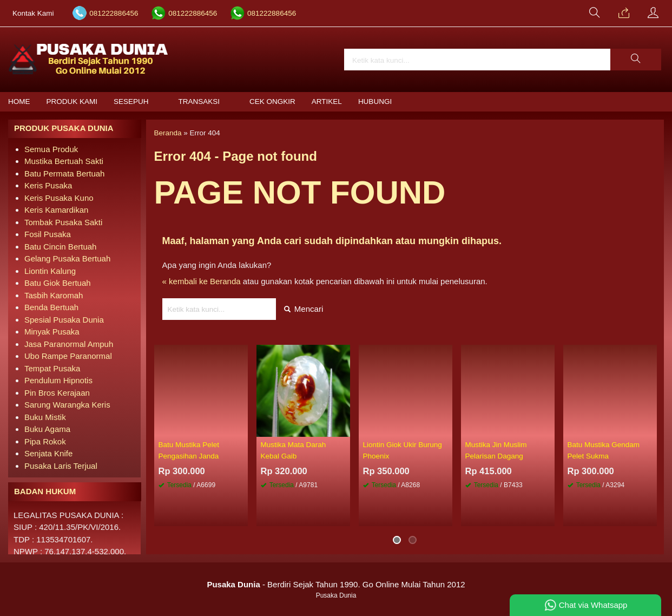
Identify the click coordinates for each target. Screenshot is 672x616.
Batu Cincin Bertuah (60, 247)
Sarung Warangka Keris (67, 405)
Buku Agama (47, 429)
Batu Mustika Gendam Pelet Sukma (604, 450)
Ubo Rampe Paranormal (68, 356)
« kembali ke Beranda (202, 281)
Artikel (327, 101)
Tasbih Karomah (54, 295)
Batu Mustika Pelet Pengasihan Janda (189, 450)
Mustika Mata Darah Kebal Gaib (294, 450)
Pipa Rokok (45, 441)
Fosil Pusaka (48, 234)
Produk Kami (72, 101)
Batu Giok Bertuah (58, 283)
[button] (636, 60)
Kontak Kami (33, 13)
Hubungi (375, 101)
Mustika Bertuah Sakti (64, 161)
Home (19, 101)
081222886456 (114, 13)
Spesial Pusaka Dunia (64, 320)
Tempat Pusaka (52, 368)
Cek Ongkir (272, 101)
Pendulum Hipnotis (58, 380)
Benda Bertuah (51, 307)
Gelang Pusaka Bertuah (67, 258)
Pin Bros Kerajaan (57, 393)
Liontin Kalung (50, 271)
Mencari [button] (304, 309)
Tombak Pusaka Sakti (63, 222)
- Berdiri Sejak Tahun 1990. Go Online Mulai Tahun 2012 (336, 584)
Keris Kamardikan (56, 210)
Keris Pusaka (48, 185)
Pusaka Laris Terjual (61, 466)
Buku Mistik (45, 417)
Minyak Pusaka (52, 332)
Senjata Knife (48, 453)
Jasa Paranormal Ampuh (69, 344)
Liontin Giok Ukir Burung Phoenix (403, 450)
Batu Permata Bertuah (64, 173)
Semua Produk (51, 149)
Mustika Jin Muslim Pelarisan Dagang (496, 450)
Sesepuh (131, 101)
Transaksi (199, 101)
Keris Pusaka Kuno (59, 198)
